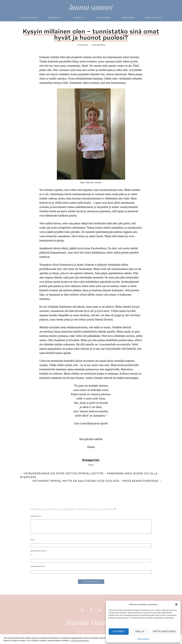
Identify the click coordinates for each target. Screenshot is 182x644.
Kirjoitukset (104, 18)
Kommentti (37, 515)
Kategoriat (128, 18)
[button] (176, 604)
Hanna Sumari (29, 18)
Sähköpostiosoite (39, 552)
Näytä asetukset (165, 632)
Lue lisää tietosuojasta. (80, 640)
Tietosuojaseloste (143, 639)
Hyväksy (119, 632)
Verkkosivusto (38, 566)
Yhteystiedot (153, 18)
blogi (91, 464)
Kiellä (140, 632)
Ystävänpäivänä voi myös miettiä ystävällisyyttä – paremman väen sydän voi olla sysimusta (89, 474)
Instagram (54, 18)
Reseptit (79, 18)
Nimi (33, 539)
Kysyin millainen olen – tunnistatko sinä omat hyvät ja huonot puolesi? (91, 34)
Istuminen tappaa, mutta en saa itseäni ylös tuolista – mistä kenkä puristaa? (97, 480)
